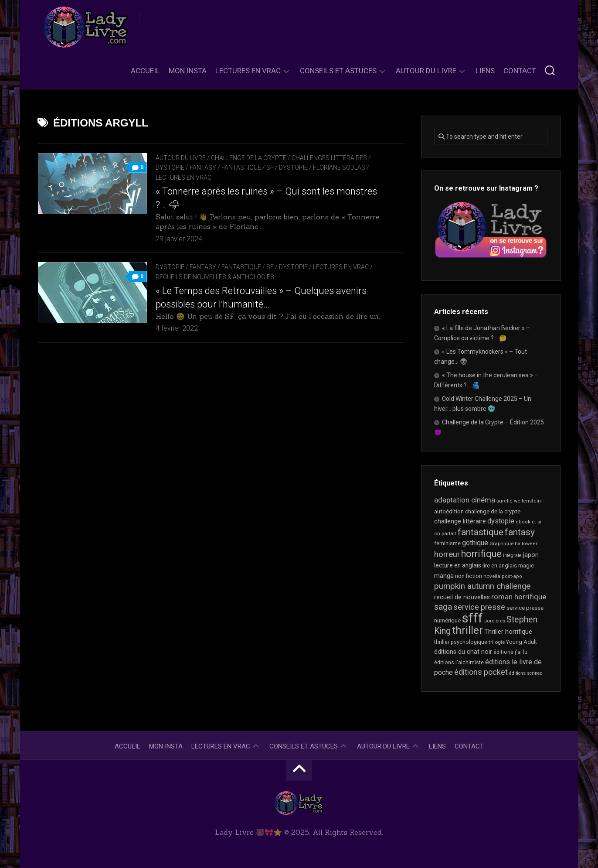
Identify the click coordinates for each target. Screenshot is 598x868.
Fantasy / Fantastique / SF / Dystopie (249, 167)
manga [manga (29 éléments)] (444, 576)
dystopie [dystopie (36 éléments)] (501, 521)
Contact (520, 71)
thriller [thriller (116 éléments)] (467, 630)
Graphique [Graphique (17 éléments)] (501, 543)
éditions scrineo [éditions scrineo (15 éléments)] (526, 673)
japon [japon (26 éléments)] (531, 555)
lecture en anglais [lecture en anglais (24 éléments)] (458, 565)
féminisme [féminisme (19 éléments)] (447, 543)
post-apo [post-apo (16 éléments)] (512, 576)
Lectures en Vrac (248, 71)
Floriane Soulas (339, 167)
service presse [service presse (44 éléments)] (479, 607)
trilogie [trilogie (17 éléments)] (497, 642)
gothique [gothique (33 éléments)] (475, 543)
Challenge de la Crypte (249, 158)
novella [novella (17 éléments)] (492, 576)
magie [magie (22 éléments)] (526, 566)
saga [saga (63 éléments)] (443, 607)
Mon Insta (188, 71)
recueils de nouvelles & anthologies (215, 277)
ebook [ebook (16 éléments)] (523, 522)
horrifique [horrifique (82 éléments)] (481, 554)
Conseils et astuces (338, 71)
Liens (485, 71)
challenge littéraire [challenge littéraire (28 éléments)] (460, 521)
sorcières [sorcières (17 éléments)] (495, 621)
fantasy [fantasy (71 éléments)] (520, 532)
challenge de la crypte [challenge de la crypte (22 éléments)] (493, 511)
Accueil (145, 71)
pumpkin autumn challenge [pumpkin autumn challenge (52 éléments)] (482, 586)
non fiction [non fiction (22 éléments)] (469, 576)
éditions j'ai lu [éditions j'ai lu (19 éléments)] (510, 652)
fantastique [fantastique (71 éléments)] (481, 532)
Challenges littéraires (329, 158)
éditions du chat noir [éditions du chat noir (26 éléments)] (463, 652)
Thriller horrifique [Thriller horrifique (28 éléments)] (508, 632)
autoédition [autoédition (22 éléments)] (449, 511)
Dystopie (170, 167)
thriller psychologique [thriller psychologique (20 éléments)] (461, 642)
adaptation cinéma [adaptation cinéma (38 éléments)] (465, 500)
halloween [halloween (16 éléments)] (527, 544)
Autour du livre (426, 71)
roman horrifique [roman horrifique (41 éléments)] (519, 597)
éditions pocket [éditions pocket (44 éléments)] (481, 672)
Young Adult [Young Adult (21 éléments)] (522, 642)
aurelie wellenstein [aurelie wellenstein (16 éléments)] (519, 501)
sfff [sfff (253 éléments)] (472, 618)
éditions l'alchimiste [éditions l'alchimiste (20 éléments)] (459, 662)
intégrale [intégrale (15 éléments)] (512, 555)
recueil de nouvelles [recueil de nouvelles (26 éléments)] (462, 597)
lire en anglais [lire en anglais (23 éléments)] (500, 566)
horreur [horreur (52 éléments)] (447, 554)
